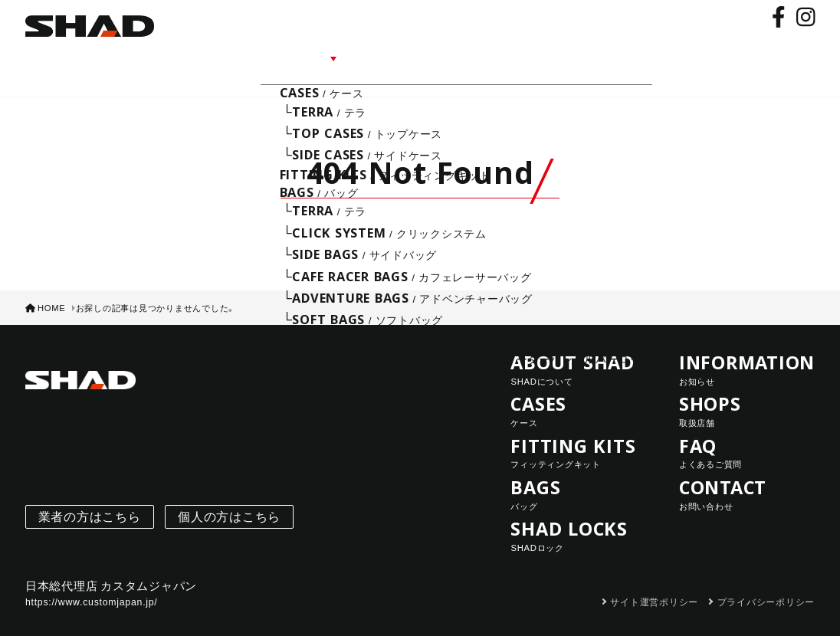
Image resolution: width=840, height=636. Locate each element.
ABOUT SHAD (236, 56)
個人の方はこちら (229, 496)
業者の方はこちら (90, 496)
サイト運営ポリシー (654, 582)
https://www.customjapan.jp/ (92, 582)
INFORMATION (416, 56)
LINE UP (324, 56)
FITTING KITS (578, 432)
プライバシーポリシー (766, 582)
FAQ (553, 56)
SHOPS (502, 56)
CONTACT (615, 56)
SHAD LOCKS (578, 515)
